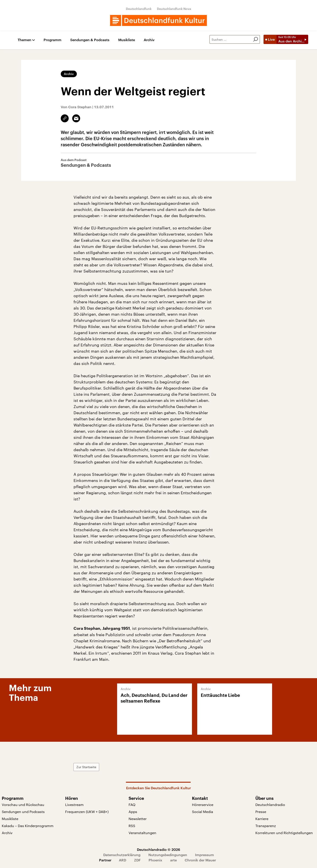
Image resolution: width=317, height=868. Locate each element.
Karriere (262, 819)
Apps (133, 812)
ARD (123, 860)
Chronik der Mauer (200, 860)
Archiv (149, 40)
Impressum (205, 855)
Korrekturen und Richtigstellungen (284, 833)
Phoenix (155, 860)
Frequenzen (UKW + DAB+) (87, 812)
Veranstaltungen (142, 833)
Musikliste (127, 40)
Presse (261, 812)
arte (173, 860)
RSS (132, 826)
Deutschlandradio (270, 805)
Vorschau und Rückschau (23, 805)
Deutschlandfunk (139, 9)
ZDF (137, 860)
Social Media (203, 812)
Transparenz (266, 826)
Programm (53, 40)
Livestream (74, 805)
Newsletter (138, 819)
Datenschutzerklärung (122, 855)
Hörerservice (203, 805)
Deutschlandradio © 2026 (158, 849)
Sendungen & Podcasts (90, 40)
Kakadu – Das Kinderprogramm (28, 826)
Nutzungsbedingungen (168, 855)
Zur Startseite (86, 767)
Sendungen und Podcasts (23, 812)
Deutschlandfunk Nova (174, 9)
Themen (24, 40)
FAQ (132, 805)
